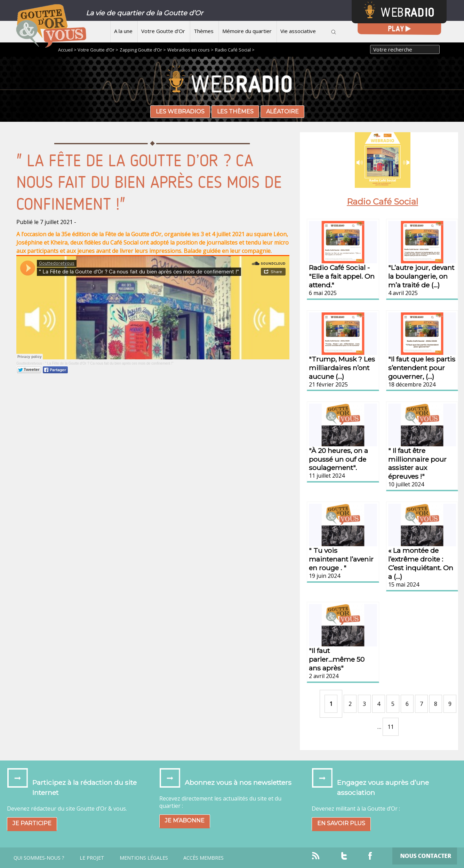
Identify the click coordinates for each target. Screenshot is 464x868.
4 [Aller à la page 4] (379, 704)
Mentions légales (144, 858)
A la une (123, 31)
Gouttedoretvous (29, 363)
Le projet (92, 858)
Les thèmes (235, 112)
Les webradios (180, 112)
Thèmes (204, 31)
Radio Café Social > (235, 50)
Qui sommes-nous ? (39, 858)
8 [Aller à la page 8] (436, 704)
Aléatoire (282, 112)
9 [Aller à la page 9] (450, 704)
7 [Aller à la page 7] (421, 704)
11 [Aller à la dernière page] (391, 727)
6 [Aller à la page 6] (407, 704)
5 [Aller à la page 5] (393, 704)
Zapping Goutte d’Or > (143, 50)
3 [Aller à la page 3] (364, 704)
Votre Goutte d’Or (163, 31)
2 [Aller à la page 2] (350, 704)
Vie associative (298, 31)
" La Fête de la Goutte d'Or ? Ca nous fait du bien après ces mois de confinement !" (109, 363)
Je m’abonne (185, 821)
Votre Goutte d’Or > (98, 50)
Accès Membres (203, 858)
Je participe (32, 823)
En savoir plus (341, 823)
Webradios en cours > (190, 50)
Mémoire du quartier (247, 31)
